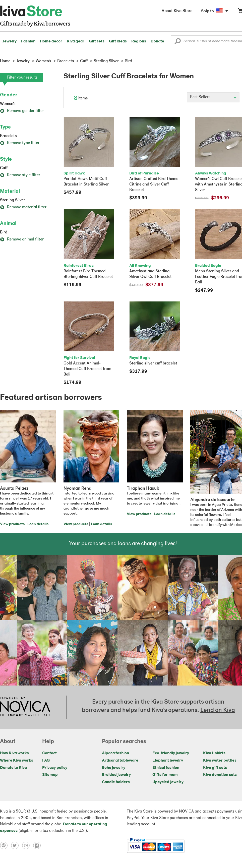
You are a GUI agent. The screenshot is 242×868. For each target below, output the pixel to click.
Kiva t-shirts (214, 753)
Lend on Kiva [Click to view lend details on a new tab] (218, 710)
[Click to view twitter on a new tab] (17, 845)
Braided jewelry (116, 775)
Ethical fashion (166, 768)
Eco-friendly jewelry (171, 753)
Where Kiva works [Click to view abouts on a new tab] (17, 761)
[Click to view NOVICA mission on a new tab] (25, 707)
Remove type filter (20, 143)
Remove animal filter (22, 239)
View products (12, 524)
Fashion (28, 41)
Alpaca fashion (115, 753)
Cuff (4, 168)
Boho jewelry (114, 768)
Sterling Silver (13, 200)
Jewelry (9, 41)
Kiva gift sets (215, 768)
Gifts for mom (165, 775)
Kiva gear (76, 41)
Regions (139, 41)
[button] (178, 42)
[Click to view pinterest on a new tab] (6, 845)
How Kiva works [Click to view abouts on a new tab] (14, 753)
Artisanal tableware (120, 761)
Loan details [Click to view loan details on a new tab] (38, 524)
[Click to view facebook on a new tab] (38, 845)
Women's (8, 104)
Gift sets (97, 41)
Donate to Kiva (13, 768)
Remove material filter (23, 207)
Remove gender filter (22, 111)
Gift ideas (118, 41)
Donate (157, 41)
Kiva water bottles (220, 761)
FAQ (46, 761)
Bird (4, 232)
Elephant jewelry (168, 761)
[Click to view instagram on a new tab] (28, 845)
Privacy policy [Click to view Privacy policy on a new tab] (55, 768)
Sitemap (50, 775)
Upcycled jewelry (168, 782)
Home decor (51, 41)
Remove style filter (20, 175)
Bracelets (8, 136)
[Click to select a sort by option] (213, 97)
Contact (49, 753)
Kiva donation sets (220, 775)
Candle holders (116, 782)
